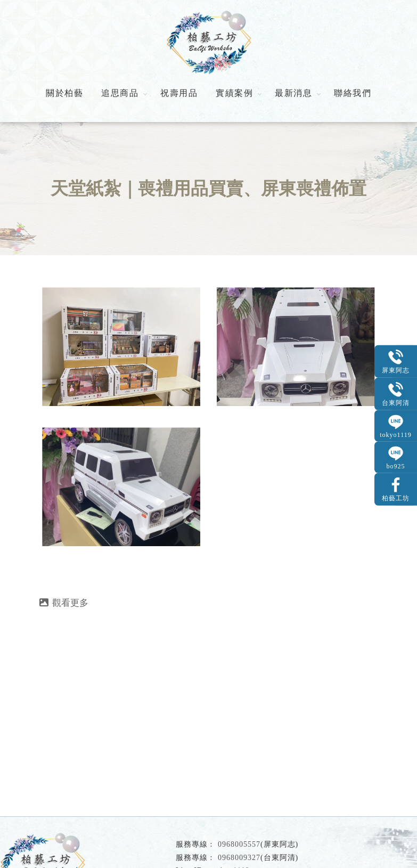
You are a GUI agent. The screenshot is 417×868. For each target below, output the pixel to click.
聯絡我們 (353, 93)
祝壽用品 (179, 93)
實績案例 (234, 93)
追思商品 (120, 93)
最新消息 (293, 93)
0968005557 (239, 844)
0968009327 (239, 858)
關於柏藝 (64, 93)
